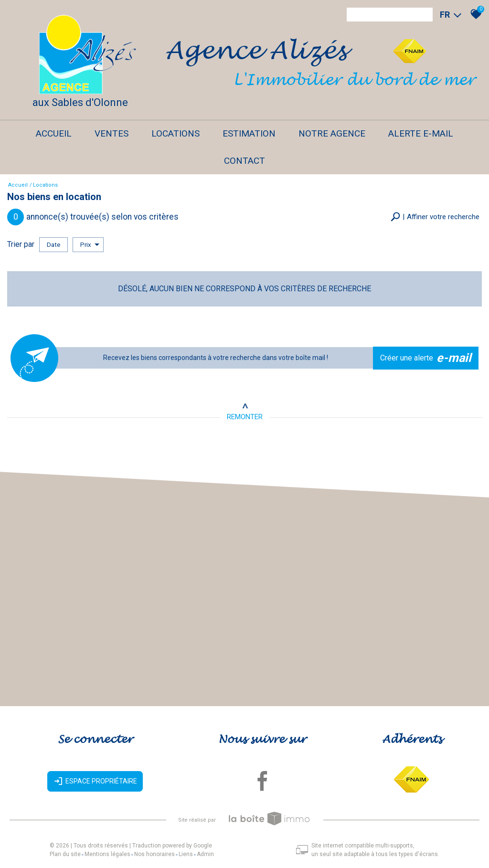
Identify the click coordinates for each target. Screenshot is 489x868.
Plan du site (65, 854)
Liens (186, 854)
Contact (244, 161)
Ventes (112, 133)
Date (53, 245)
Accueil (54, 133)
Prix (90, 245)
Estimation (249, 133)
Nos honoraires (154, 854)
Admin (205, 854)
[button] (435, 217)
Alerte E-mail (421, 133)
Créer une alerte (426, 358)
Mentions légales (107, 854)
